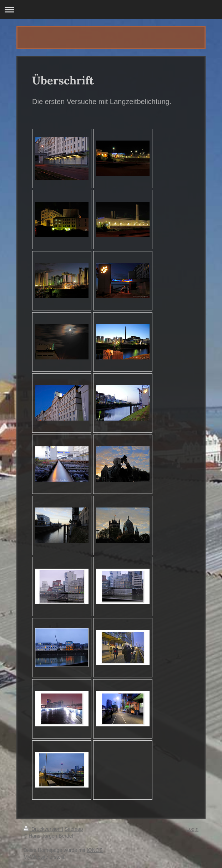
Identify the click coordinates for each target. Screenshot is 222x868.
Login (192, 829)
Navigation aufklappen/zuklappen (111, 9)
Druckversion (43, 829)
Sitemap (74, 829)
